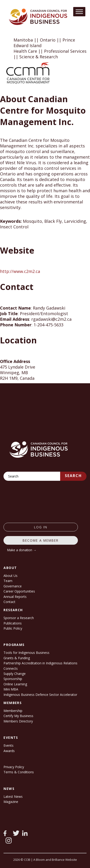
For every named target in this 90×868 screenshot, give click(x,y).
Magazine (11, 802)
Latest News (13, 797)
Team (8, 581)
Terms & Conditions (19, 772)
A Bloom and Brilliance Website (55, 860)
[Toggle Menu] (79, 12)
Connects (11, 668)
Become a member (41, 540)
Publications (13, 623)
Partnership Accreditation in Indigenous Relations (40, 663)
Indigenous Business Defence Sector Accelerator (40, 695)
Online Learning (15, 684)
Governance (13, 586)
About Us (10, 576)
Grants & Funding (17, 658)
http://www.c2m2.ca (20, 271)
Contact (9, 602)
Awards (9, 751)
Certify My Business (18, 716)
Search (73, 476)
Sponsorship (13, 679)
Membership (13, 711)
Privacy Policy (14, 767)
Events (9, 745)
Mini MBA (11, 689)
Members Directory (18, 721)
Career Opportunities (19, 591)
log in (41, 527)
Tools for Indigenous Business (26, 653)
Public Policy (13, 628)
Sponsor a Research (19, 618)
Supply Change (15, 674)
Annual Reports (15, 597)
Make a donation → (22, 550)
